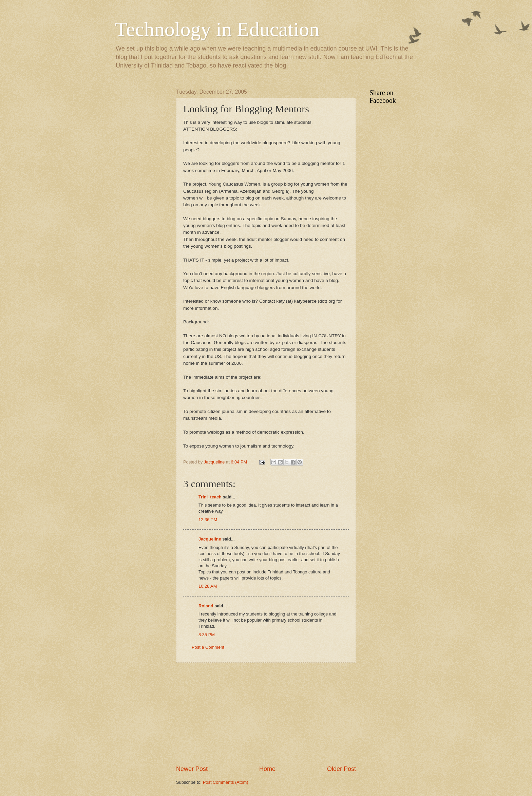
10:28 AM (208, 586)
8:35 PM (207, 635)
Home (267, 769)
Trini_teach (210, 497)
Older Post (341, 769)
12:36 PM (208, 520)
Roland (206, 606)
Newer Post (192, 769)
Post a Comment (208, 647)
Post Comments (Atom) (226, 782)
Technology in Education (217, 29)
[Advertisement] (266, 714)
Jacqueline (210, 539)
